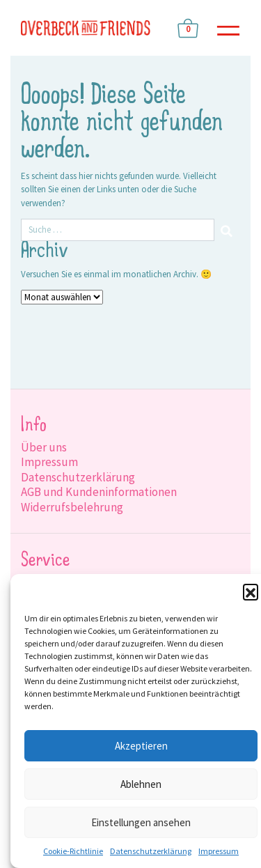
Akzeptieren (141, 746)
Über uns (44, 447)
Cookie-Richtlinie (73, 851)
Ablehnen (141, 784)
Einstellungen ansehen (141, 822)
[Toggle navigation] (228, 28)
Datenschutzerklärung (151, 851)
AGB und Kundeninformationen (99, 492)
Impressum (219, 851)
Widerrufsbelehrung (72, 507)
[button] (251, 591)
